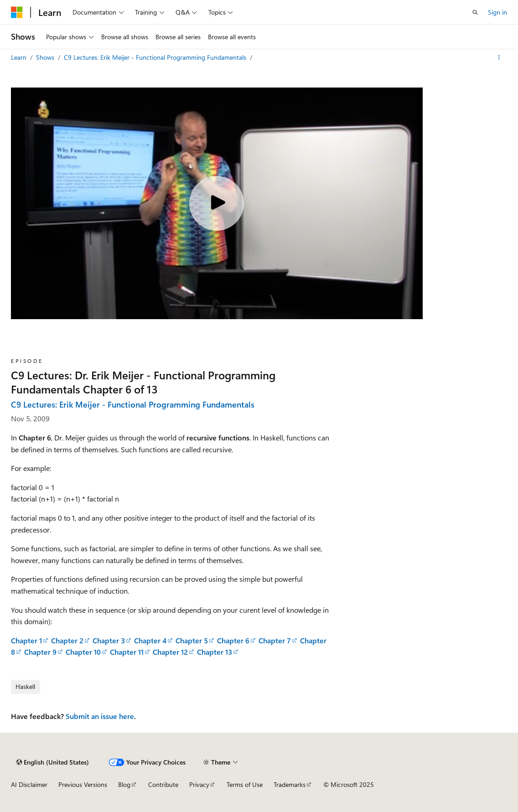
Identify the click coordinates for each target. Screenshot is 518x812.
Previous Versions (83, 784)
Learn (20, 57)
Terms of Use (245, 784)
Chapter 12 (170, 652)
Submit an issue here (100, 716)
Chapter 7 (275, 640)
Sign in (497, 12)
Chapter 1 (26, 640)
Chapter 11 (127, 652)
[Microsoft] (17, 12)
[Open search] (475, 12)
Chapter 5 (192, 640)
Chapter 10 (83, 652)
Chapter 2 (67, 640)
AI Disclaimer (29, 784)
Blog (124, 784)
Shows (46, 57)
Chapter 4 (150, 640)
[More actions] (499, 57)
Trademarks (290, 784)
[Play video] (217, 203)
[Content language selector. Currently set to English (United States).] (53, 762)
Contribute (163, 784)
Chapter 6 (233, 640)
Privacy (199, 784)
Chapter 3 (109, 640)
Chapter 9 (40, 652)
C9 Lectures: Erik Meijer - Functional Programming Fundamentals (156, 57)
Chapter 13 (215, 652)
